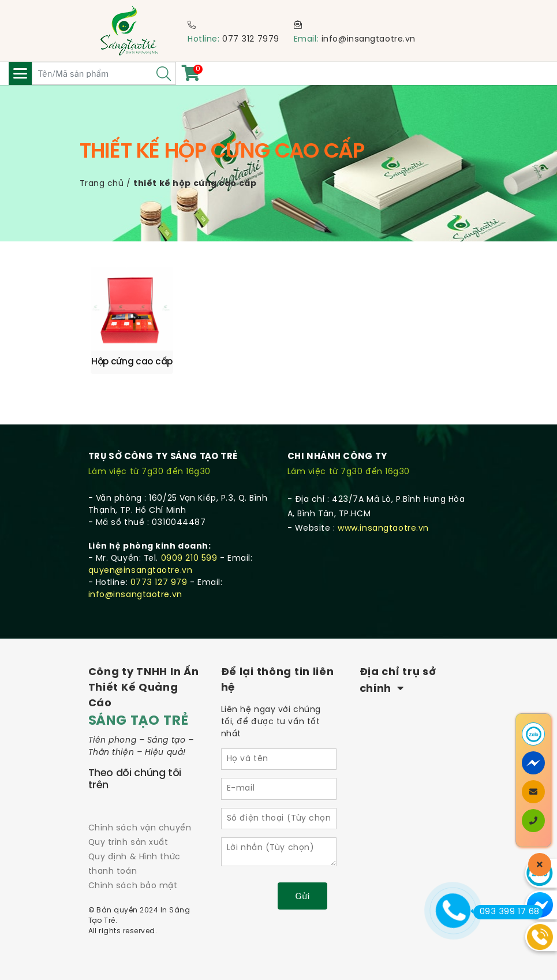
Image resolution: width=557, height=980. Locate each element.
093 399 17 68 (506, 912)
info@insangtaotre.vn (369, 40)
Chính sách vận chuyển (140, 828)
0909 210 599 (189, 559)
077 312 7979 (251, 40)
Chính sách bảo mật (133, 886)
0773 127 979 (159, 583)
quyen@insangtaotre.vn (141, 571)
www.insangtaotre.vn (383, 529)
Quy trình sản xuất (128, 843)
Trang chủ (102, 184)
